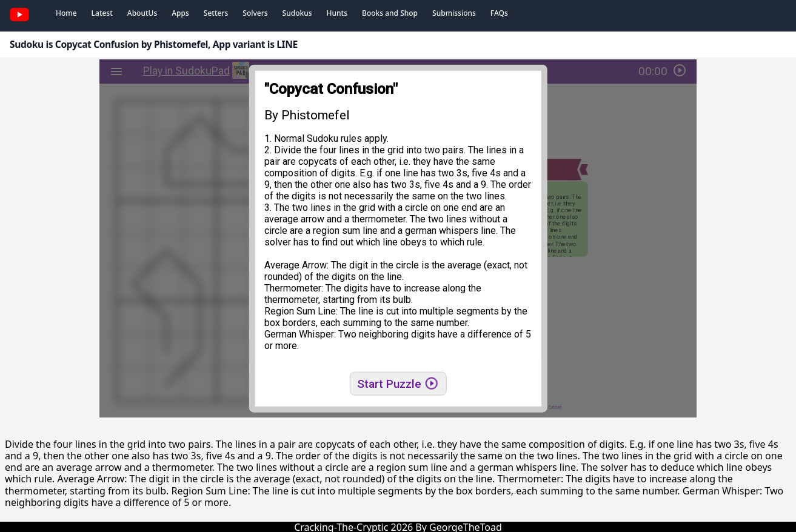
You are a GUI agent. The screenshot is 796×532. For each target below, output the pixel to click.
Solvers (255, 13)
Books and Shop (390, 13)
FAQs (499, 13)
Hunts (337, 13)
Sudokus (297, 13)
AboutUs (142, 13)
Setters (216, 13)
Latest (102, 13)
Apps (180, 13)
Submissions (454, 13)
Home (66, 13)
